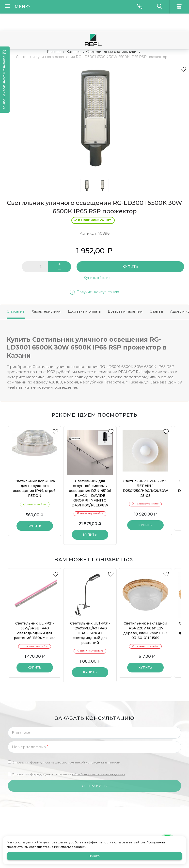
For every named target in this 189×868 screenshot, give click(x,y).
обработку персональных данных (99, 774)
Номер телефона (30, 747)
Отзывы (156, 311)
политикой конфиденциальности (94, 762)
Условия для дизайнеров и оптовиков (4, 82)
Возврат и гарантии (125, 311)
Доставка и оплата (84, 311)
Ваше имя (22, 733)
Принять (95, 856)
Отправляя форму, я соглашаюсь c (66, 762)
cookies (37, 842)
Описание (16, 311)
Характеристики (46, 311)
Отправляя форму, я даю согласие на (68, 774)
